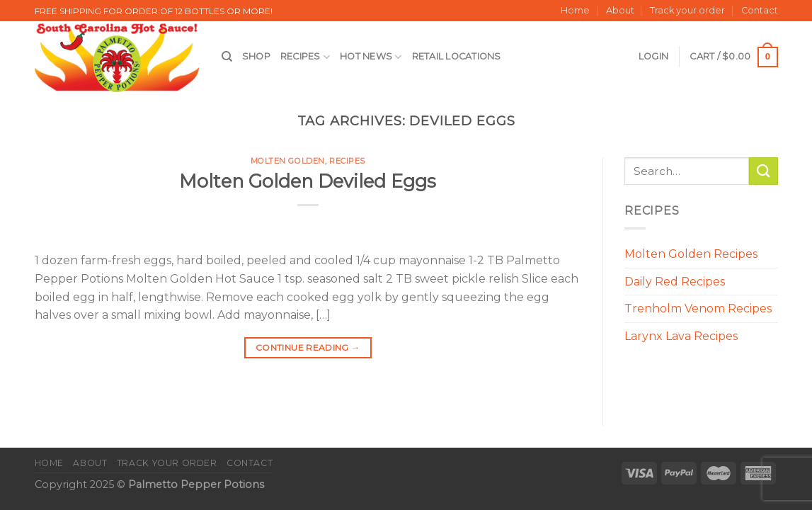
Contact (760, 10)
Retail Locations (457, 56)
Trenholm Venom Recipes (698, 308)
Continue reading (308, 347)
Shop (256, 56)
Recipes (305, 57)
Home (575, 10)
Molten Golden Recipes (691, 254)
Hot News (371, 57)
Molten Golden (288, 161)
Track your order (687, 10)
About (620, 10)
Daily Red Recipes (675, 282)
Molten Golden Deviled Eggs (308, 181)
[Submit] (763, 171)
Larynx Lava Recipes (681, 336)
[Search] (227, 57)
